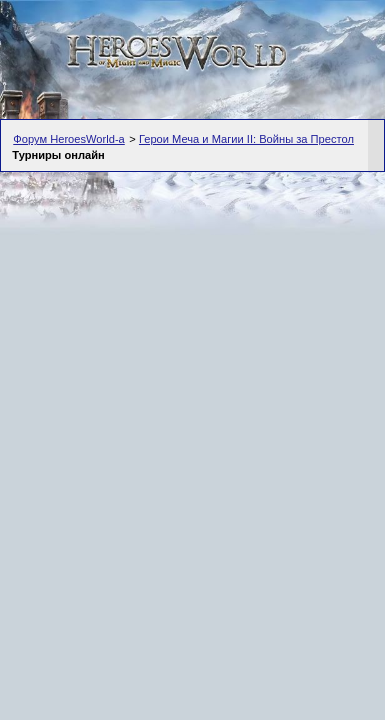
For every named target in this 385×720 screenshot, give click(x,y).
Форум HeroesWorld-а (69, 139)
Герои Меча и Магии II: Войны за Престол (246, 139)
